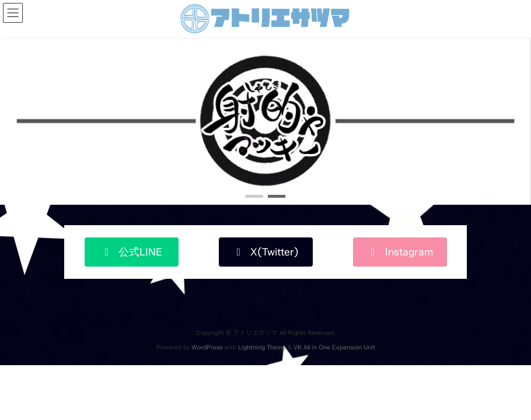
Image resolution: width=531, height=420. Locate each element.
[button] (254, 196)
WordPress (207, 347)
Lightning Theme (262, 347)
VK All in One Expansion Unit (334, 347)
